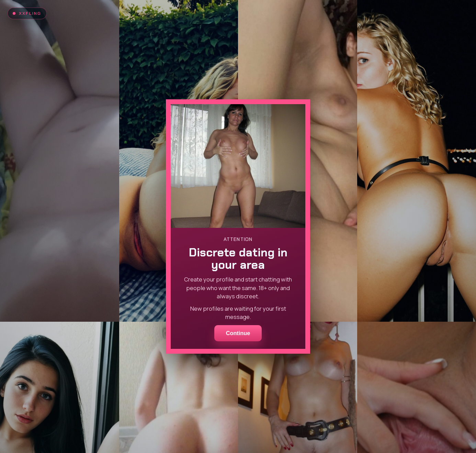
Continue (238, 333)
